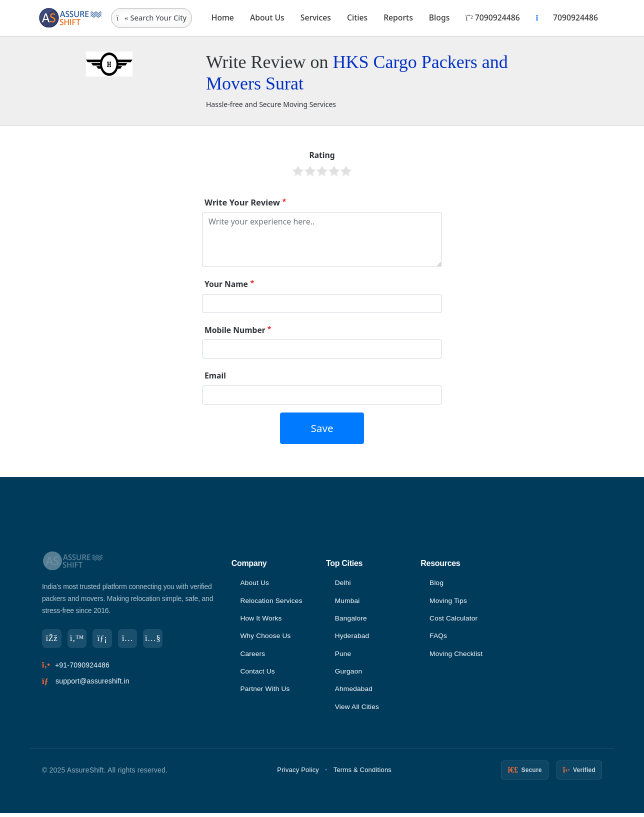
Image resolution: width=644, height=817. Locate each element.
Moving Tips (449, 601)
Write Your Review (242, 202)
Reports (398, 17)
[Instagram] (130, 639)
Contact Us (258, 674)
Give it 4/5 (334, 171)
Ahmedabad (354, 692)
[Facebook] (52, 639)
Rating (322, 155)
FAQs (438, 637)
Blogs (439, 17)
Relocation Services (272, 601)
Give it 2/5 (310, 171)
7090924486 (492, 17)
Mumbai (348, 601)
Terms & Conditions (362, 774)
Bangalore (351, 619)
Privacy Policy (298, 774)
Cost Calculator (454, 619)
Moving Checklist (457, 656)
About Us (267, 17)
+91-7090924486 (82, 666)
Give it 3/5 (322, 171)
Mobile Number (235, 330)
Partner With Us (265, 692)
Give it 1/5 (298, 171)
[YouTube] (156, 639)
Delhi (343, 583)
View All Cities (358, 710)
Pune (343, 656)
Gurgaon (349, 674)
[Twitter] (78, 639)
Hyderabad (352, 637)
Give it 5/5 (346, 171)
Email (215, 375)
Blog (437, 583)
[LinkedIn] (104, 639)
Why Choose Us (266, 637)
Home (223, 17)
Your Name (226, 284)
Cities (357, 17)
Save (322, 428)
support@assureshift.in (92, 682)
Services (316, 17)
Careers (253, 656)
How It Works (261, 619)
